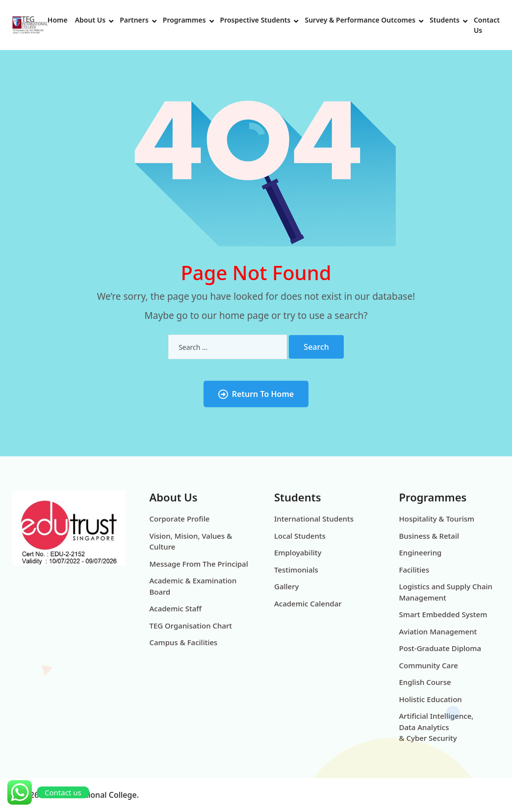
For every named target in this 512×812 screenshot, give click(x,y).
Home (58, 20)
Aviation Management (438, 631)
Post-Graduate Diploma (440, 648)
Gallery (286, 586)
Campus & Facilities (184, 642)
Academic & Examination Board (193, 586)
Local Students (300, 536)
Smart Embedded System (443, 614)
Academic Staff (176, 608)
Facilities (414, 570)
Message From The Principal (199, 564)
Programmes (184, 20)
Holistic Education (431, 699)
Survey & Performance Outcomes (360, 20)
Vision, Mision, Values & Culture (191, 541)
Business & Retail (429, 536)
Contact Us (487, 25)
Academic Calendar (308, 603)
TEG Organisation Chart (191, 626)
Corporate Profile (180, 519)
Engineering (421, 552)
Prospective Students (256, 20)
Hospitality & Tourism (437, 519)
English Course (425, 682)
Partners (134, 20)
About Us (90, 20)
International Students (314, 519)
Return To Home (256, 394)
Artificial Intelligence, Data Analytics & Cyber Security (436, 727)
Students (445, 20)
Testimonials (296, 570)
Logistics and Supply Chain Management (446, 592)
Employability (298, 552)
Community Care (429, 665)
